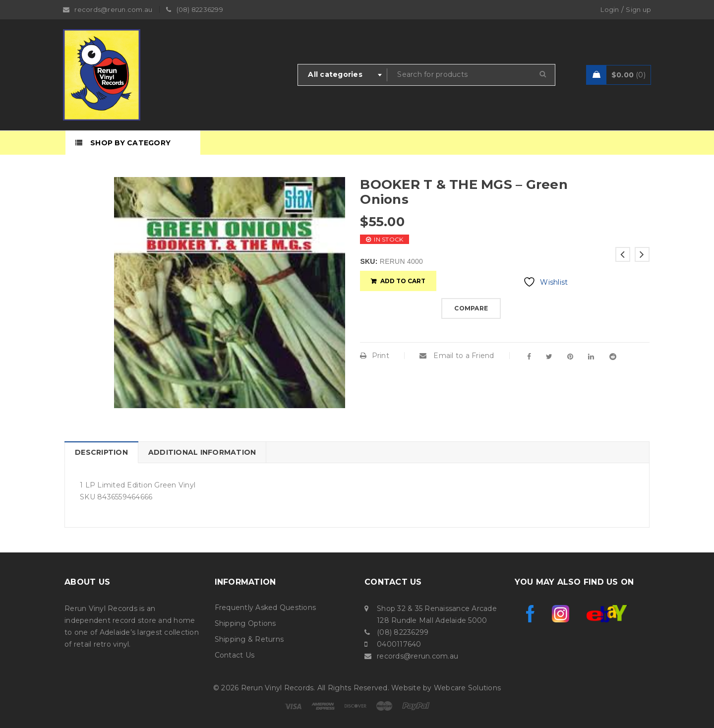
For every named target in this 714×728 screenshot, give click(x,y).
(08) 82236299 (403, 632)
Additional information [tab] (202, 452)
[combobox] (343, 75)
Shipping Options (245, 623)
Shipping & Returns (249, 639)
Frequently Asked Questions (266, 607)
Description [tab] (101, 452)
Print (375, 356)
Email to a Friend (457, 356)
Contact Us (235, 655)
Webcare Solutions (467, 688)
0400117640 (399, 644)
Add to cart (403, 281)
